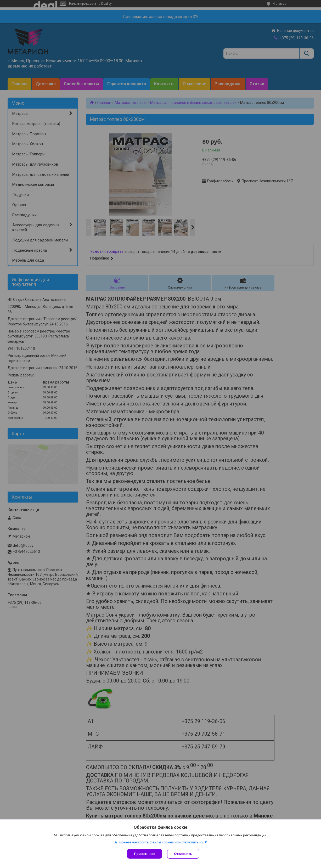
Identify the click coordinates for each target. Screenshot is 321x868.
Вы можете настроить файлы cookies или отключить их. (159, 842)
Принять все (145, 854)
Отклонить (183, 854)
